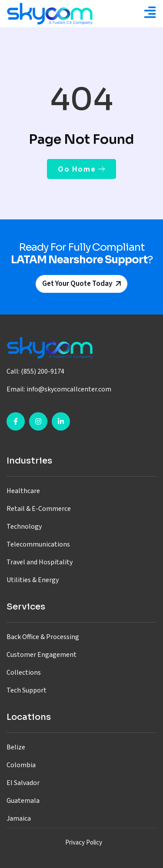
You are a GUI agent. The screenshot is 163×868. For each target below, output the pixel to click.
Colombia (21, 765)
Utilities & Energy (33, 580)
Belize (16, 747)
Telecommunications (38, 544)
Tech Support (27, 690)
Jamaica (19, 818)
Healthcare (23, 491)
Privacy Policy (84, 843)
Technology (24, 527)
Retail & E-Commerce (39, 509)
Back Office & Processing (43, 637)
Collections (24, 673)
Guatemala (23, 801)
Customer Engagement (42, 655)
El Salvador (23, 783)
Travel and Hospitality (40, 562)
